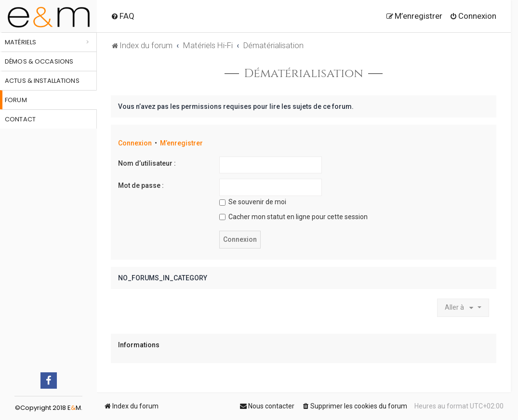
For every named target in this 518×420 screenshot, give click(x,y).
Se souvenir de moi (253, 202)
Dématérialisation (303, 74)
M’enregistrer (181, 143)
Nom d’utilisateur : (147, 163)
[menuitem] (123, 16)
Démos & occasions (39, 61)
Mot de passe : (141, 185)
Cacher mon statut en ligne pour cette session (293, 217)
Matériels (20, 42)
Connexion (135, 143)
